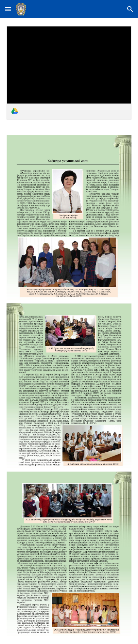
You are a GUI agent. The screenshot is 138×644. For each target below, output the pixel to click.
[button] (8, 9)
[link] (69, 73)
